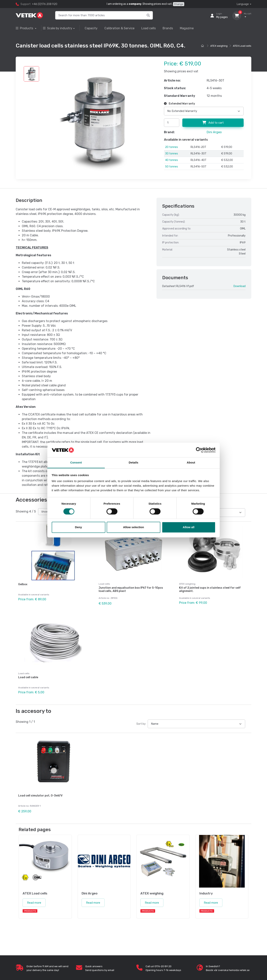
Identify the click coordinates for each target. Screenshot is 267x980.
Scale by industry (58, 28)
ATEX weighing (219, 46)
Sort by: (141, 722)
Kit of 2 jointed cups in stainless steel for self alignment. (210, 589)
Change (179, 4)
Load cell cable (28, 677)
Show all (46, 512)
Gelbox (23, 584)
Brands (168, 28)
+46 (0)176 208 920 (45, 4)
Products (25, 28)
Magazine (187, 28)
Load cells (149, 28)
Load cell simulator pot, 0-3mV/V (40, 794)
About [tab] (191, 463)
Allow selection (133, 527)
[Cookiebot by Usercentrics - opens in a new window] (199, 450)
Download (240, 286)
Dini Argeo (214, 132)
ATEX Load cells (242, 46)
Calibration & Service (119, 28)
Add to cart (213, 123)
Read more (34, 900)
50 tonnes (172, 167)
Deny (78, 527)
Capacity (91, 28)
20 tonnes (172, 147)
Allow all (189, 527)
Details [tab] (133, 463)
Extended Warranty (179, 104)
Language (243, 4)
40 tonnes (172, 160)
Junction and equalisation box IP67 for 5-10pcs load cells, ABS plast (131, 589)
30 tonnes (172, 154)
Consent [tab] (76, 463)
